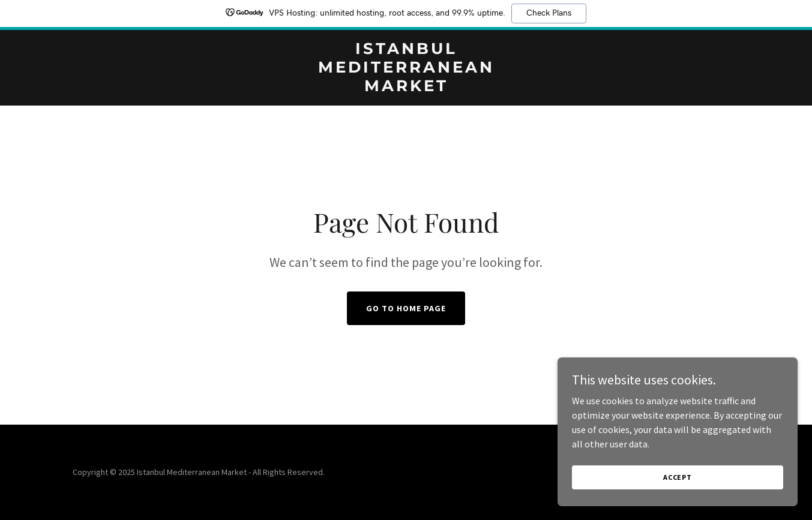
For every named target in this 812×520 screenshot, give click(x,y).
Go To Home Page (406, 308)
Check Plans (549, 13)
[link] (406, 88)
